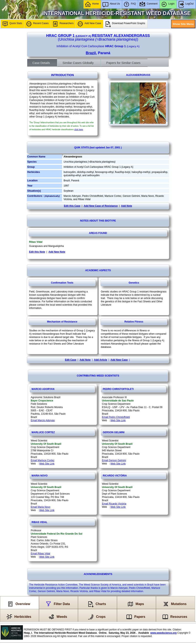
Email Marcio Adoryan (43, 420)
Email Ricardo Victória (114, 504)
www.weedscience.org (164, 633)
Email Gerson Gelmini (114, 460)
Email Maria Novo (41, 507)
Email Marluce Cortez (43, 460)
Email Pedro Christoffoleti (116, 417)
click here (79, 130)
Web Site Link (118, 420)
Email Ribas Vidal (40, 554)
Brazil (91, 53)
